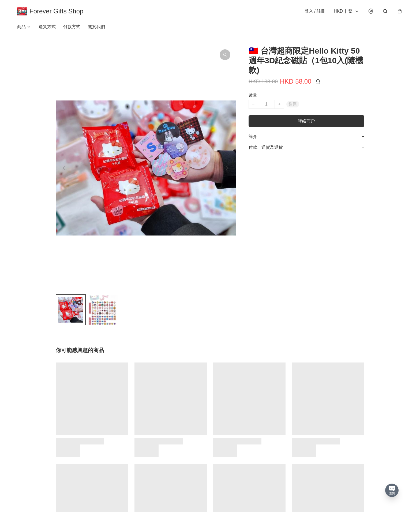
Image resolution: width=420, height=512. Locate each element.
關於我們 (96, 27)
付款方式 (72, 27)
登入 (315, 11)
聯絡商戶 (306, 121)
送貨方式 (47, 27)
